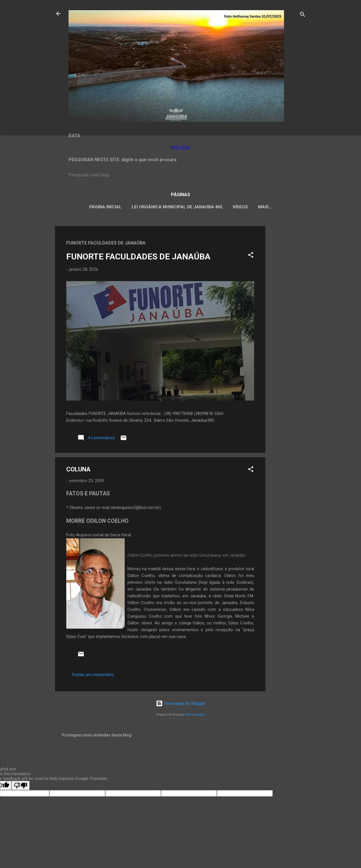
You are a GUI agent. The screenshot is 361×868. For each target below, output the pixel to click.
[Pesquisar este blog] (180, 175)
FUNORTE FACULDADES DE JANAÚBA (138, 256)
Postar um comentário (93, 675)
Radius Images (195, 715)
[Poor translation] (21, 785)
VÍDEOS (240, 207)
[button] (251, 256)
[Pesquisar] (303, 15)
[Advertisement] (288, 311)
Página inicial (105, 207)
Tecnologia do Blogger (181, 703)
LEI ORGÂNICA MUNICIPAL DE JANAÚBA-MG (177, 207)
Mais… (265, 207)
